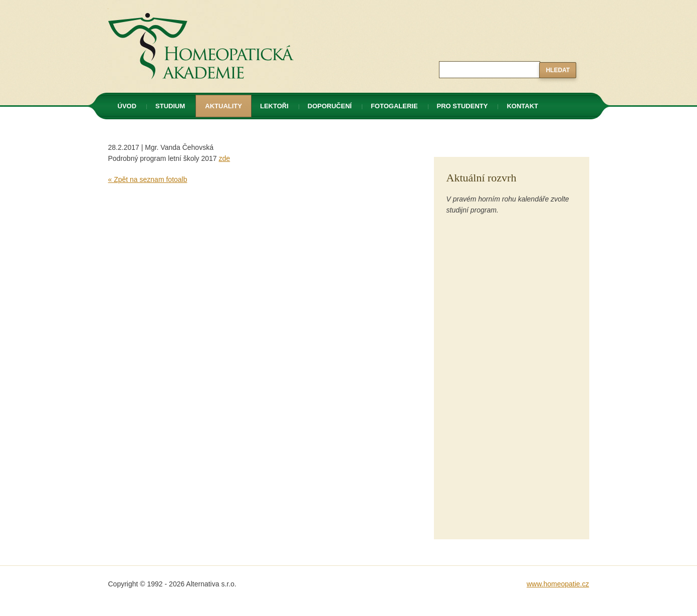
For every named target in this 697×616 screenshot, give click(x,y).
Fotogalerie (394, 106)
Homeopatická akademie (147, 6)
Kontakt (522, 106)
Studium (170, 106)
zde (225, 158)
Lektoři (274, 106)
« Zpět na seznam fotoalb (148, 179)
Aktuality (223, 106)
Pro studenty (462, 106)
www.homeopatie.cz (558, 584)
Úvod (127, 106)
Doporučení (330, 106)
